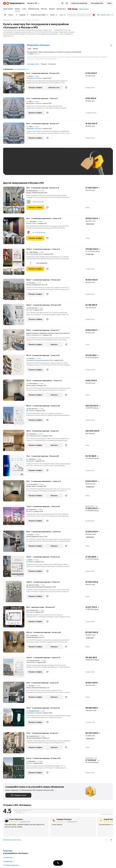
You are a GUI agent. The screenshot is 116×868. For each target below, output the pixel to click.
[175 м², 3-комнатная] (15, 744)
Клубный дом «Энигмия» (34, 713)
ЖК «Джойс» (30, 461)
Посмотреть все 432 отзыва (12, 840)
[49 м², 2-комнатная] (15, 693)
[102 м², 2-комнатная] (15, 718)
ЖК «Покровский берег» (34, 436)
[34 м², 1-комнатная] (15, 84)
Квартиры (8, 851)
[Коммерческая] (34, 9)
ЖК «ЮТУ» (30, 511)
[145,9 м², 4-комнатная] (15, 593)
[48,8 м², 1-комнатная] (15, 316)
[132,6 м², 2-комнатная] (15, 668)
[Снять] (24, 9)
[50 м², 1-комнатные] (15, 542)
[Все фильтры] (5, 15)
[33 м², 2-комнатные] (15, 492)
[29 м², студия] (15, 618)
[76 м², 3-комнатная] (15, 201)
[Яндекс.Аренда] (73, 9)
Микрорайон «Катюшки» (34, 78)
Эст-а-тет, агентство (39, 232)
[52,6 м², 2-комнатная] (15, 768)
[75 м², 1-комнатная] (15, 467)
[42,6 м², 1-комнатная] (15, 567)
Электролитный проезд (39, 688)
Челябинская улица (38, 193)
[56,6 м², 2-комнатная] (15, 290)
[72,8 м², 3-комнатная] (15, 517)
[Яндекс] (5, 3)
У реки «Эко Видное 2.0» (34, 335)
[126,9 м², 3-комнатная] (15, 262)
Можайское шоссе (37, 637)
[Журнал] (52, 9)
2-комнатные (8, 858)
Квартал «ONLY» (31, 223)
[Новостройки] (9, 9)
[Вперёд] (111, 840)
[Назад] (107, 840)
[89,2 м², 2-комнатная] (15, 416)
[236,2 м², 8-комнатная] (15, 643)
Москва (29, 193)
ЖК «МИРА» (30, 562)
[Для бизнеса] (61, 9)
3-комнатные (8, 861)
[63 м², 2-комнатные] (15, 232)
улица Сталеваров (37, 385)
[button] (67, 3)
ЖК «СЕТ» (29, 763)
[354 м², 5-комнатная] (15, 441)
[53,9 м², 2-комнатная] (15, 341)
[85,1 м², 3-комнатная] (15, 366)
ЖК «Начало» (30, 411)
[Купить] (17, 9)
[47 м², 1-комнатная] (15, 109)
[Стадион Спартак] (84, 9)
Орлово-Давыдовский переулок (42, 587)
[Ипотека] (44, 9)
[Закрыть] (112, 15)
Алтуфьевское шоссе (38, 285)
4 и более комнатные (11, 865)
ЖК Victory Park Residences (35, 254)
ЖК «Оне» (29, 310)
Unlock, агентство (38, 202)
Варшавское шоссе (38, 537)
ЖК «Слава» (30, 612)
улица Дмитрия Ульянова (40, 738)
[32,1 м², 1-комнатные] (15, 391)
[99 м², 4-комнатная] (15, 134)
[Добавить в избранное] (111, 46)
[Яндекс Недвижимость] (15, 3)
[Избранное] (62, 3)
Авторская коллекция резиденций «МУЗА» (40, 360)
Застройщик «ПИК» (33, 64)
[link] (109, 3)
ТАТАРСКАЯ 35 (31, 662)
